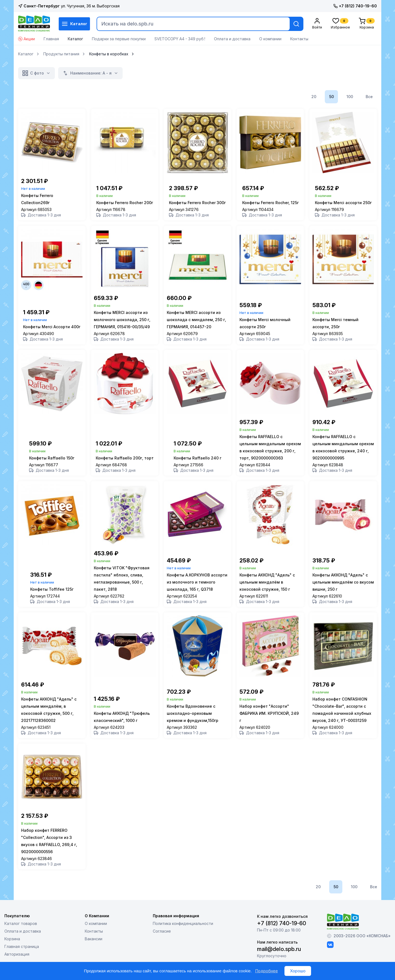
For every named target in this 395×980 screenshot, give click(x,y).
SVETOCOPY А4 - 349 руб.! (180, 39)
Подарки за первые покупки (119, 39)
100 (350, 97)
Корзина (12, 946)
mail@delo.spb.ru (279, 957)
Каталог (74, 24)
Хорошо (298, 971)
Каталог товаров (21, 931)
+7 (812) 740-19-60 (355, 6)
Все (369, 97)
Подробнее (266, 971)
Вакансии (94, 946)
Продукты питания (61, 54)
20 (314, 97)
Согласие (162, 939)
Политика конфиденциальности (183, 931)
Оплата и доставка (232, 39)
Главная (51, 39)
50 (331, 97)
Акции (26, 39)
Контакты (299, 39)
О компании (270, 39)
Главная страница (22, 954)
